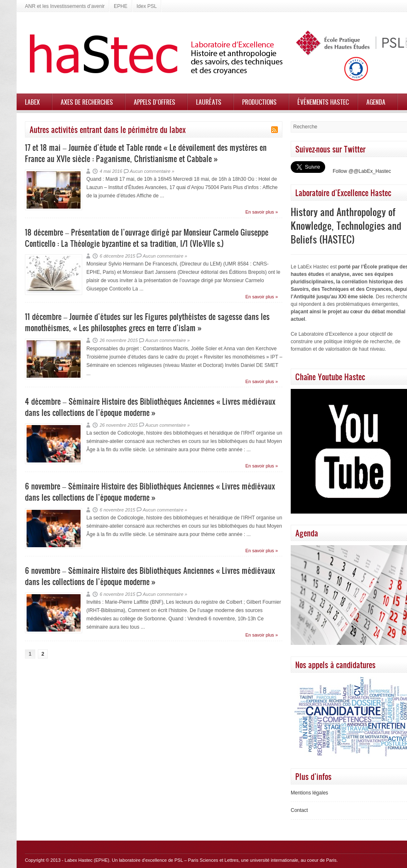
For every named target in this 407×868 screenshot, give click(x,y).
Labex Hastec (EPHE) (87, 860)
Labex (32, 102)
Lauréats (209, 102)
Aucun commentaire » (152, 171)
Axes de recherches (87, 102)
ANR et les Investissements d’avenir (65, 6)
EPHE (121, 6)
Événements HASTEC (323, 102)
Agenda (376, 102)
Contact (299, 810)
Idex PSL (147, 6)
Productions (259, 102)
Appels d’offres (154, 102)
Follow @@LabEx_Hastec (362, 171)
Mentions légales (309, 793)
